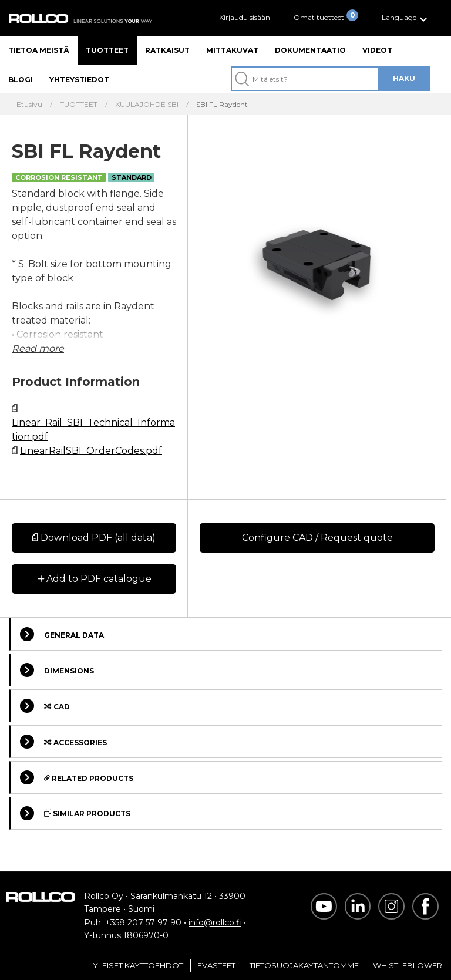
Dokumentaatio (310, 50)
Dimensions (57, 670)
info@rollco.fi (215, 922)
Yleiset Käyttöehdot (138, 965)
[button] (406, 18)
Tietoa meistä (39, 50)
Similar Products (75, 813)
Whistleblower (408, 965)
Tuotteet (107, 50)
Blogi (21, 80)
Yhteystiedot (79, 80)
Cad (45, 706)
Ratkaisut (167, 50)
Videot (377, 50)
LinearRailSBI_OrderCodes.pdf (91, 451)
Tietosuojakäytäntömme (304, 965)
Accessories (63, 742)
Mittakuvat (232, 50)
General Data (62, 634)
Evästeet (216, 965)
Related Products (77, 777)
